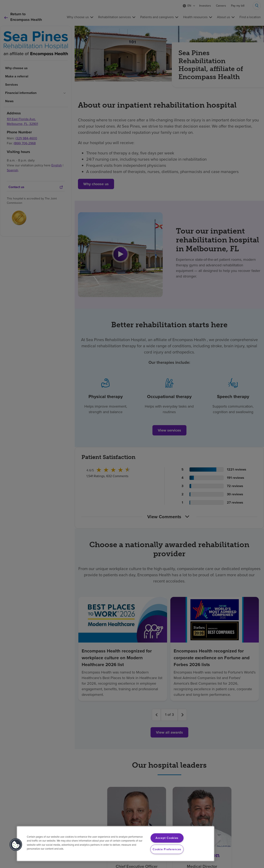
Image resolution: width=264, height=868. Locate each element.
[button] (16, 845)
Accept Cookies (167, 838)
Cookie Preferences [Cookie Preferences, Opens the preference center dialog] (167, 849)
